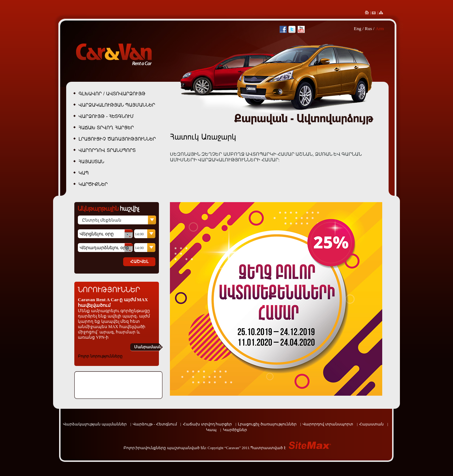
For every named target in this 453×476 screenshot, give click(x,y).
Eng (358, 28)
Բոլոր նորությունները (100, 356)
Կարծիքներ (235, 430)
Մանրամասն (148, 347)
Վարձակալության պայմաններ (95, 424)
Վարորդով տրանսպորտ (328, 424)
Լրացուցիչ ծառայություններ (267, 424)
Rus (368, 28)
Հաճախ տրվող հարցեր (208, 424)
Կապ (211, 430)
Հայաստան (371, 424)
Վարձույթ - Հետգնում (155, 424)
